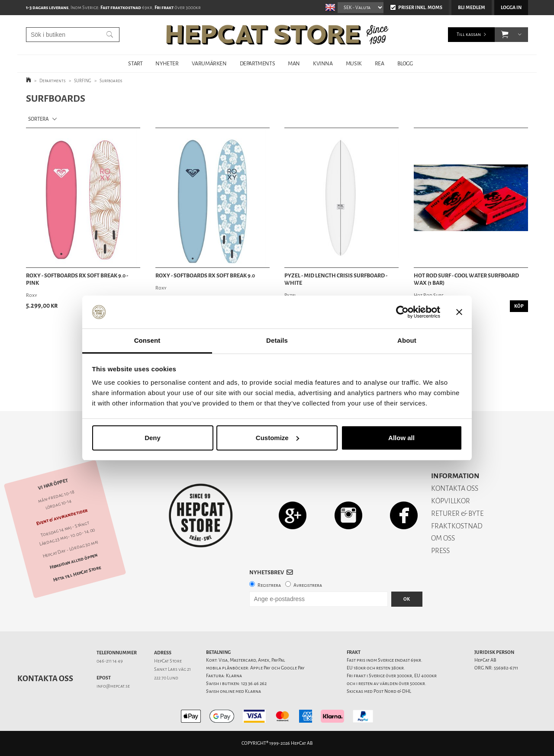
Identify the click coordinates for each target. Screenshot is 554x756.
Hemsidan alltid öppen (74, 562)
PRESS (440, 551)
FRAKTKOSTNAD (457, 526)
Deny (153, 438)
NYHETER (167, 63)
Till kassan (469, 34)
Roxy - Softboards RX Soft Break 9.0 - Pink (77, 279)
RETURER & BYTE (457, 513)
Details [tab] (277, 340)
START (135, 63)
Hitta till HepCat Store (77, 574)
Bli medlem (472, 8)
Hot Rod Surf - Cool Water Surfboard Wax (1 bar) (466, 279)
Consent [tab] (147, 340)
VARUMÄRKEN (209, 63)
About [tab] (407, 340)
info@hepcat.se (113, 686)
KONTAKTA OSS (455, 488)
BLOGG (405, 63)
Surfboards (111, 81)
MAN (294, 63)
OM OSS (443, 538)
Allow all (401, 438)
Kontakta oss (45, 679)
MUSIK (354, 63)
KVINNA (323, 63)
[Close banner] (459, 312)
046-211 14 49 (110, 661)
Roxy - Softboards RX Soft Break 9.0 (205, 276)
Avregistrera (308, 585)
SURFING (83, 81)
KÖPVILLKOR (451, 501)
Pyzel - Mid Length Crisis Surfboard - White (336, 279)
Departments (53, 81)
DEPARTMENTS (258, 63)
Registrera (269, 585)
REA (380, 63)
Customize (277, 438)
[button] (505, 35)
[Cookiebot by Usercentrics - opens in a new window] (402, 312)
